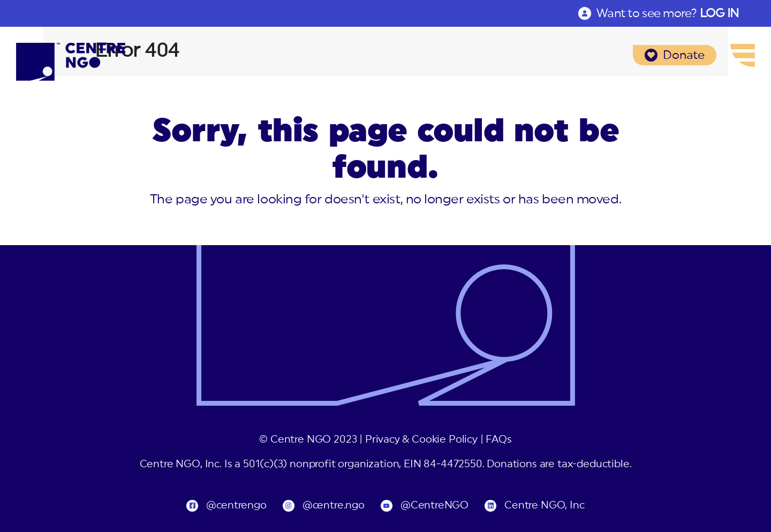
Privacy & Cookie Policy (421, 440)
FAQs (498, 440)
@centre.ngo (334, 506)
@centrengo (236, 506)
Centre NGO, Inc (544, 506)
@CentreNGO (434, 506)
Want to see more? (668, 13)
